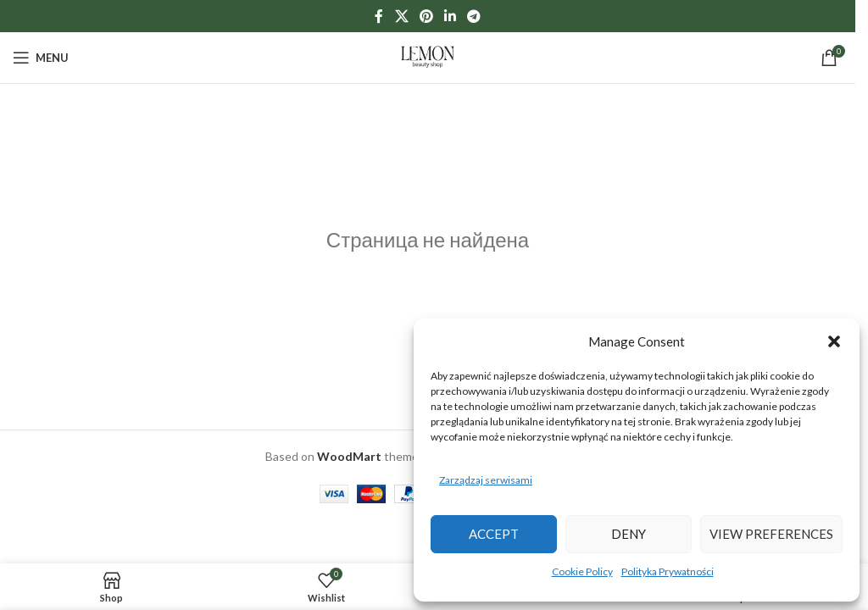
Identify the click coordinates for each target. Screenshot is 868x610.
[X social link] (401, 16)
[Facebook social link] (379, 16)
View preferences (771, 534)
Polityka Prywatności (668, 571)
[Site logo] (428, 56)
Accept (494, 534)
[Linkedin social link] (451, 16)
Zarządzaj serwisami (486, 480)
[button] (834, 341)
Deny (629, 534)
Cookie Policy (582, 571)
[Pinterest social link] (426, 16)
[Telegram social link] (474, 16)
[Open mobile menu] (41, 58)
